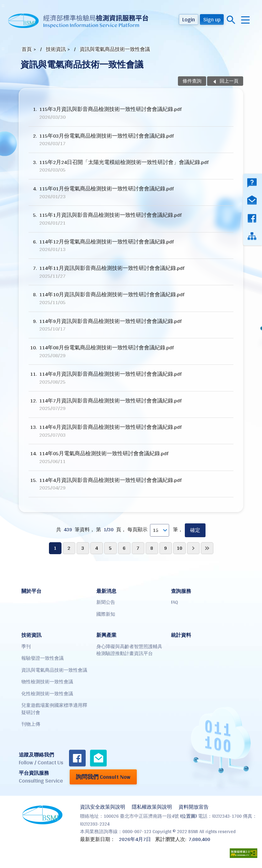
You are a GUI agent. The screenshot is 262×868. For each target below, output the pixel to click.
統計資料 (181, 635)
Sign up (212, 19)
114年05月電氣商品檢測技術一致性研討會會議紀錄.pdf (131, 457)
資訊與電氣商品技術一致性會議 (115, 49)
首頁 (27, 49)
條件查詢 (192, 81)
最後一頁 (207, 548)
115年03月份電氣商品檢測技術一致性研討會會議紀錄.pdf (131, 140)
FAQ (174, 602)
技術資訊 (56, 49)
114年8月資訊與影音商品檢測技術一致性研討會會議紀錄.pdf (131, 378)
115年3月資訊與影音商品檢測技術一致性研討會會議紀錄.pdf (131, 113)
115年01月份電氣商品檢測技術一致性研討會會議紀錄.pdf (131, 192)
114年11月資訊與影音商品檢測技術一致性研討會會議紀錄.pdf (131, 272)
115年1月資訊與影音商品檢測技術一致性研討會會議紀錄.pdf (131, 219)
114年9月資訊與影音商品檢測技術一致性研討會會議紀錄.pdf (131, 325)
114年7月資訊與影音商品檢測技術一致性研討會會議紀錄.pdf (131, 404)
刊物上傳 (31, 724)
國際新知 (106, 614)
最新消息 (106, 591)
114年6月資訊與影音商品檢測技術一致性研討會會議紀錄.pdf (131, 431)
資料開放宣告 (194, 807)
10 (179, 548)
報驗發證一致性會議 (43, 658)
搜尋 (231, 20)
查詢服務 (181, 591)
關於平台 (31, 591)
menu (245, 20)
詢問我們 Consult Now (103, 777)
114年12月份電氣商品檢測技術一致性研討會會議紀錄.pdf (131, 246)
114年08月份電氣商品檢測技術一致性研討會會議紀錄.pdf (131, 351)
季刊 (26, 646)
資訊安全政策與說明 (103, 807)
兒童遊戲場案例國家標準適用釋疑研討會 (54, 709)
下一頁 (193, 548)
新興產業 (106, 635)
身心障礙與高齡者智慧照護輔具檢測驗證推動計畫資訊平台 (129, 650)
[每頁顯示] (160, 530)
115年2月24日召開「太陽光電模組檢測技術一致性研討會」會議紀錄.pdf (131, 166)
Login (189, 19)
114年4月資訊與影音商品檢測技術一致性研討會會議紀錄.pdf (131, 484)
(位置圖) (188, 816)
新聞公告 (106, 602)
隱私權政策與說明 (152, 807)
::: (3, 5)
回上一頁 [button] (229, 81)
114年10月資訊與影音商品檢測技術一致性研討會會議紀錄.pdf (131, 298)
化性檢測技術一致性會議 (47, 693)
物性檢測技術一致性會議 (47, 682)
